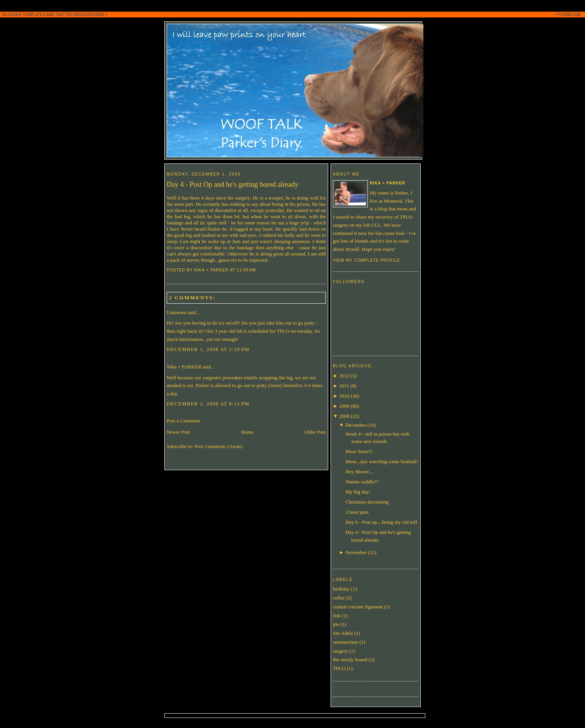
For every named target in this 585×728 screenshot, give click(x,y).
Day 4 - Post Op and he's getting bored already (232, 184)
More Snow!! (359, 451)
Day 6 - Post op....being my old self (381, 522)
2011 (344, 386)
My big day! (358, 492)
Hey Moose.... (360, 472)
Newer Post (178, 432)
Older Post (315, 432)
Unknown (177, 312)
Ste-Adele (343, 633)
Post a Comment (183, 421)
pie (336, 624)
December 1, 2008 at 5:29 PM (208, 349)
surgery (340, 651)
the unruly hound (350, 659)
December (356, 425)
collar (339, 598)
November (356, 552)
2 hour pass (357, 512)
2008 (344, 416)
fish (337, 616)
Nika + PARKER (184, 367)
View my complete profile (366, 260)
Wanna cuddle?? (362, 482)
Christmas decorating (367, 502)
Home (247, 432)
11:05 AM (246, 270)
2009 (344, 406)
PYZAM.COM (569, 15)
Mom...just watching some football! (381, 461)
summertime (346, 642)
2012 (344, 376)
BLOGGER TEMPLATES (24, 15)
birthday (341, 589)
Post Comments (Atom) (219, 446)
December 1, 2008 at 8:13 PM (208, 404)
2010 (344, 396)
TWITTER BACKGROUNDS (80, 15)
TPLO (339, 668)
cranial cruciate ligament (358, 607)
